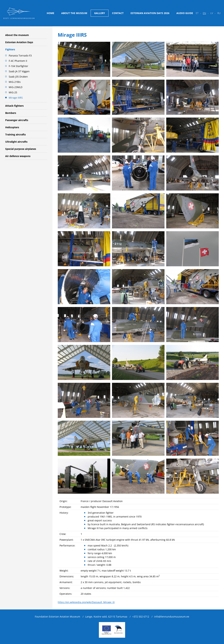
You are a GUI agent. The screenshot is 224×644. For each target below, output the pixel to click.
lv (212, 13)
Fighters (10, 49)
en (204, 13)
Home (50, 13)
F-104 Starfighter (18, 66)
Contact (118, 13)
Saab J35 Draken (18, 77)
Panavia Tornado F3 (20, 56)
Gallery (100, 13)
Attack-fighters (14, 106)
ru (219, 13)
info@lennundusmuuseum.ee (172, 617)
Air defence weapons (18, 156)
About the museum (74, 13)
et (197, 13)
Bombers (11, 113)
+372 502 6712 (141, 617)
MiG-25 (13, 92)
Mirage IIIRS (16, 98)
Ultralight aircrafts (16, 142)
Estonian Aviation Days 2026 (150, 13)
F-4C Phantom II (18, 61)
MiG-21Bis (15, 82)
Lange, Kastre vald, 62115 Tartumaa (106, 617)
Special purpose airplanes (21, 149)
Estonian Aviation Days (19, 42)
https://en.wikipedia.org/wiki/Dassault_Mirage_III (86, 602)
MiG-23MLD (16, 87)
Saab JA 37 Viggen (19, 71)
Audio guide (185, 13)
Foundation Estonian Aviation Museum (57, 617)
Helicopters (12, 127)
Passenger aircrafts (17, 120)
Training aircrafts (15, 134)
